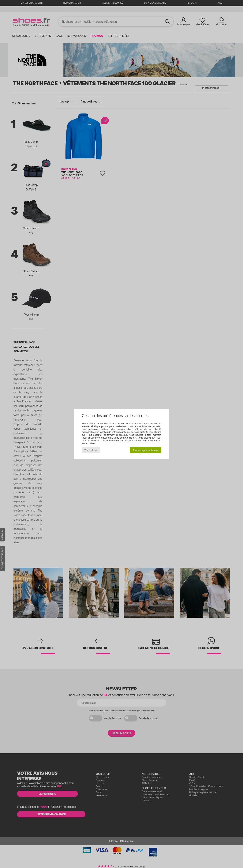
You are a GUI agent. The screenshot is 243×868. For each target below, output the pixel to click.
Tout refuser (91, 450)
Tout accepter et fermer (146, 450)
